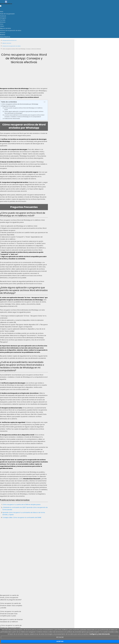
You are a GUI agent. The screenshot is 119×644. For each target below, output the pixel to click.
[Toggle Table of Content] (45, 101)
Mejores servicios (5, 28)
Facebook (3, 16)
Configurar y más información (100, 634)
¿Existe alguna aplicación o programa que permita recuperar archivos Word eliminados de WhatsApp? (24, 112)
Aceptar (60, 641)
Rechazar (60, 637)
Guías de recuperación (7, 14)
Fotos (2, 24)
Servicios (3, 32)
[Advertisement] (24, 76)
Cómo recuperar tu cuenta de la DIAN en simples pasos (21, 504)
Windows (3, 22)
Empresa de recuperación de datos (11, 30)
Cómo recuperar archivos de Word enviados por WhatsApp (20, 103)
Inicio (2, 12)
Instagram (3, 18)
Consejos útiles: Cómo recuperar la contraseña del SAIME (22, 517)
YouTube (3, 20)
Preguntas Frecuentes (9, 105)
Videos (2, 26)
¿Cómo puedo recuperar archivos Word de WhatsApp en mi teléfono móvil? (23, 108)
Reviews (2, 34)
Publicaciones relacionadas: (12, 118)
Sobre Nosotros (5, 36)
